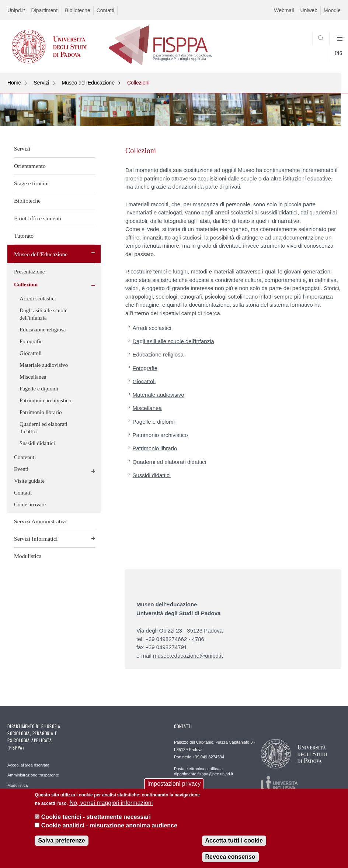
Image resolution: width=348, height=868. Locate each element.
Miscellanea (33, 377)
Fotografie (31, 341)
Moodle (332, 10)
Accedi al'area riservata (28, 765)
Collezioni (138, 83)
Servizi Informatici (36, 539)
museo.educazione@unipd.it (188, 656)
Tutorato (24, 236)
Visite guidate (29, 481)
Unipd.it (16, 10)
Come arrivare (30, 504)
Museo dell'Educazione (88, 83)
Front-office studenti (38, 218)
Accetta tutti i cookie (234, 841)
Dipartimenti (45, 10)
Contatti (105, 10)
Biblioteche (78, 10)
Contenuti (25, 457)
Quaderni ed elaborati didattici (43, 428)
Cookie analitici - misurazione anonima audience (109, 825)
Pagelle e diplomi (39, 389)
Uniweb (309, 10)
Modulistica (28, 556)
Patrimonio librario (41, 412)
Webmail (284, 10)
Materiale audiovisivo (44, 365)
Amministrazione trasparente (33, 775)
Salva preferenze (61, 841)
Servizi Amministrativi (40, 521)
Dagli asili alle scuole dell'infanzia (43, 314)
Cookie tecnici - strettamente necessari (96, 817)
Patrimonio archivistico (45, 400)
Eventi (21, 469)
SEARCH (318, 55)
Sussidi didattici (37, 443)
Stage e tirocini (31, 183)
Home (14, 83)
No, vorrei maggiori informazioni (111, 803)
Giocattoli (31, 353)
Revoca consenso (230, 857)
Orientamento (30, 166)
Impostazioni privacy (174, 784)
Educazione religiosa (43, 330)
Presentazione (29, 272)
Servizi (41, 83)
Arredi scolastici (38, 299)
